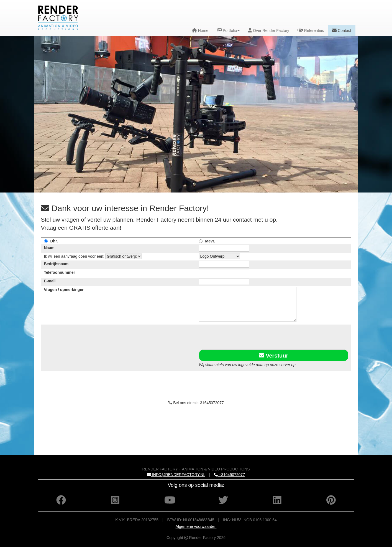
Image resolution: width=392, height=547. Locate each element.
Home (200, 30)
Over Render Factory (269, 30)
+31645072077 (229, 475)
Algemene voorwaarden (196, 526)
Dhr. (54, 241)
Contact (342, 30)
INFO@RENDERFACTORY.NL (176, 475)
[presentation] (241, 336)
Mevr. (210, 241)
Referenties (311, 30)
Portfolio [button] (228, 30)
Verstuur (274, 355)
